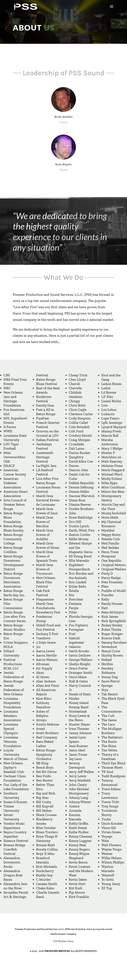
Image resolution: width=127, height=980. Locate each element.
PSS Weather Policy (63, 941)
